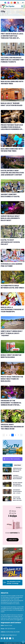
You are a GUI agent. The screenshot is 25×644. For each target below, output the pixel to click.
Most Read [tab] (17, 465)
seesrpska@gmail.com (11, 635)
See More (13, 452)
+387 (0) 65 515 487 (10, 629)
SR (23, 3)
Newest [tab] (8, 465)
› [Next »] (21, 435)
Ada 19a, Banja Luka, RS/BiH (13, 632)
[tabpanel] (13, 485)
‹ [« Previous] (4, 435)
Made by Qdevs (17, 643)
